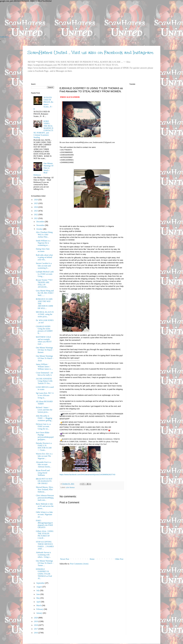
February (40, 609)
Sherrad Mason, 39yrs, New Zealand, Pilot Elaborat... (45, 489)
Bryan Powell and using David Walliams (43, 473)
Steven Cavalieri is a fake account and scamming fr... (44, 266)
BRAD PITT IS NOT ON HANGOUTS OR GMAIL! (44, 481)
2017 (36, 629)
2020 (36, 618)
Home (92, 559)
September (41, 583)
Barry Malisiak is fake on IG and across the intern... (45, 506)
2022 (36, 214)
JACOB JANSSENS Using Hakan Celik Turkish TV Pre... (44, 381)
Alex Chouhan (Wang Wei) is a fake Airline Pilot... (44, 235)
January (40, 613)
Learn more (4, 37)
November (41, 225)
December (41, 222)
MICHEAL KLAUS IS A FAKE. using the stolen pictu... (45, 314)
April (39, 602)
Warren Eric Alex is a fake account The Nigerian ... (44, 456)
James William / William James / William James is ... (44, 367)
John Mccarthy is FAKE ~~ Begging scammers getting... (44, 418)
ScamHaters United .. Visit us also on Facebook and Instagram (90, 53)
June (38, 594)
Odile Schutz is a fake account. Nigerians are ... (44, 514)
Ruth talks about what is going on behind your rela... (44, 257)
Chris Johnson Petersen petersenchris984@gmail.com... (45, 498)
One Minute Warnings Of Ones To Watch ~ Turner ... (45, 563)
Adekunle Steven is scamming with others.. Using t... (43, 555)
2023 (36, 211)
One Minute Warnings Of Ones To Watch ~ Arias (45, 358)
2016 (36, 633)
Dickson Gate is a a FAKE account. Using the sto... (43, 426)
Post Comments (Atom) (79, 564)
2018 (36, 625)
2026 (36, 200)
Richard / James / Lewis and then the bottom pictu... (44, 410)
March (39, 605)
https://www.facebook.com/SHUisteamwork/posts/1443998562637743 (87, 474)
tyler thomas (70, 487)
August (39, 587)
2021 (36, 218)
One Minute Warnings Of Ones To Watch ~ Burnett (45, 350)
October (40, 229)
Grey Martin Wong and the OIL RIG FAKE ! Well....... (45, 293)
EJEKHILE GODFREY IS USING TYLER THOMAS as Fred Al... (44, 574)
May (38, 598)
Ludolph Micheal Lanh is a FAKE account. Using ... (45, 274)
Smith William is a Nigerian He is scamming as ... (43, 243)
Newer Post (65, 559)
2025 (36, 203)
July (38, 590)
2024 (36, 207)
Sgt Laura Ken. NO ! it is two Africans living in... (45, 395)
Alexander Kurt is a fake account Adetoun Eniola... (44, 464)
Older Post (119, 559)
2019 (36, 621)
